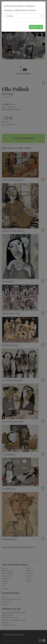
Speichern (36, 27)
